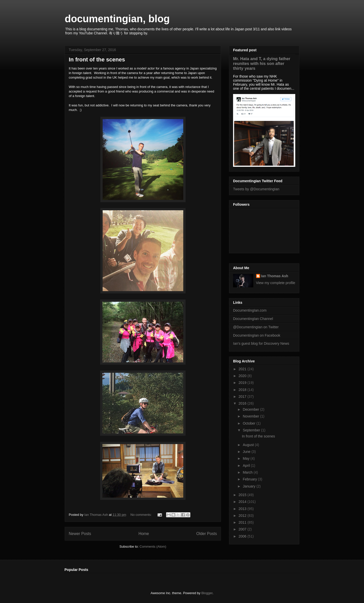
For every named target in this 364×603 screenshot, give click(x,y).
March (248, 472)
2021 (243, 369)
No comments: (141, 515)
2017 (243, 397)
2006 (243, 536)
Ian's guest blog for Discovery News (261, 343)
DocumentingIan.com (250, 310)
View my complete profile (276, 283)
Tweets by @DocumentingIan (256, 189)
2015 (243, 495)
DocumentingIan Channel (253, 319)
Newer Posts (80, 534)
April (247, 466)
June (247, 452)
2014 (243, 502)
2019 (243, 383)
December (251, 409)
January (249, 486)
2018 (243, 390)
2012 (243, 516)
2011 (243, 522)
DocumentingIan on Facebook (257, 335)
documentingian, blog (117, 19)
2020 (243, 376)
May (246, 458)
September (252, 430)
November (251, 416)
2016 (243, 403)
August (249, 445)
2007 (243, 529)
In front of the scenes (97, 60)
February (250, 479)
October (249, 423)
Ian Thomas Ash (275, 276)
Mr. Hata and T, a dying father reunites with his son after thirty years (262, 63)
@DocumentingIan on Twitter (256, 327)
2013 (243, 509)
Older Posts (207, 534)
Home (144, 534)
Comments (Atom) (153, 547)
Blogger (207, 593)
